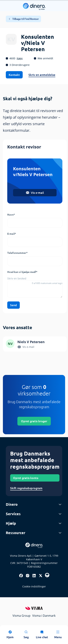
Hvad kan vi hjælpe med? (22, 272)
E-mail (12, 234)
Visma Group (21, 616)
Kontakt (14, 75)
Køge (20, 58)
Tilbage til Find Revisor (23, 19)
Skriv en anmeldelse (42, 75)
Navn (11, 215)
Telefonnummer (17, 253)
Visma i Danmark (44, 616)
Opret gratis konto (26, 478)
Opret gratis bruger (34, 421)
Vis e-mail (35, 193)
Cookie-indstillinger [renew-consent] (34, 586)
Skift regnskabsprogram (26, 488)
